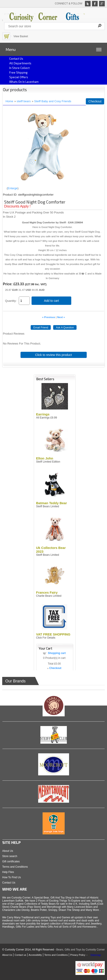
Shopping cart (57, 653)
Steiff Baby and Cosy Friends (53, 101)
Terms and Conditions (15, 867)
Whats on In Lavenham (24, 82)
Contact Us (9, 883)
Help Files (8, 872)
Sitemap (96, 955)
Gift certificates (11, 861)
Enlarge (13, 188)
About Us (8, 851)
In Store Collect (19, 68)
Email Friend (41, 328)
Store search (10, 856)
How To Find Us (11, 877)
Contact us (16, 59)
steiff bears (24, 101)
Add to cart (51, 301)
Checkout (95, 101)
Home (9, 101)
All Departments (20, 63)
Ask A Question (65, 328)
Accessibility (35, 955)
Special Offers (19, 77)
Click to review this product (53, 355)
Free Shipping (18, 72)
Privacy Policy (78, 955)
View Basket (21, 36)
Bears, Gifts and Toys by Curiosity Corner (81, 950)
